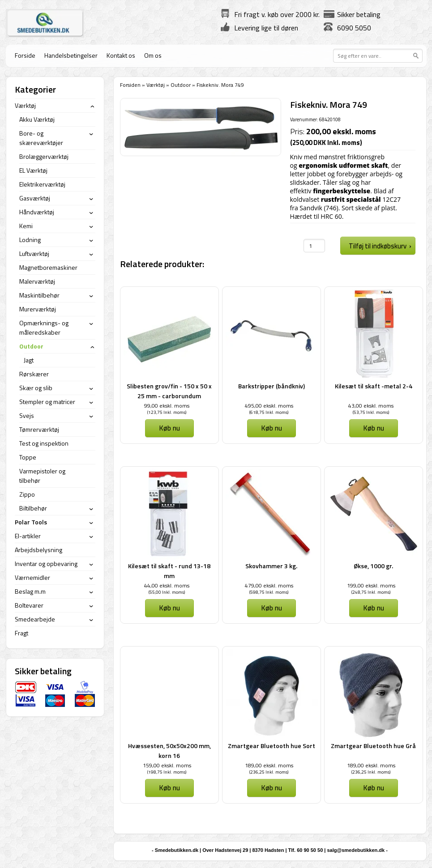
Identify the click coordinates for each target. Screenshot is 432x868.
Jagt (29, 360)
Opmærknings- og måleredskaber (44, 328)
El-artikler (28, 536)
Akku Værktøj (37, 119)
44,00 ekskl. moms (167, 585)
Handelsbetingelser (71, 55)
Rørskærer (34, 374)
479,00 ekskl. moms (269, 585)
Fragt (21, 633)
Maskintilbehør (39, 295)
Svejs (27, 415)
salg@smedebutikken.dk (356, 850)
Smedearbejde (35, 619)
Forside (25, 55)
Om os (153, 55)
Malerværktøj (37, 281)
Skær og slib (36, 388)
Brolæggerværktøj (44, 156)
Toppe (28, 457)
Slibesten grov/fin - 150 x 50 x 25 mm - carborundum (169, 391)
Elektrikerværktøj (42, 184)
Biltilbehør (33, 508)
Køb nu (169, 428)
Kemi (26, 226)
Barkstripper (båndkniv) (272, 386)
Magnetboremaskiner (48, 267)
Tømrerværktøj (39, 429)
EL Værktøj (33, 170)
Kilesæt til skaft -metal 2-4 (374, 386)
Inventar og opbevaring (46, 564)
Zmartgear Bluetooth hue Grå (373, 746)
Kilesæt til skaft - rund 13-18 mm (169, 571)
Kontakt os (121, 55)
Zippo (27, 494)
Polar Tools (31, 522)
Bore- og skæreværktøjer (41, 138)
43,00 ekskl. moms (371, 406)
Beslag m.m (30, 591)
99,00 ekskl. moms (167, 406)
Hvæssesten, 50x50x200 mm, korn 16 (169, 751)
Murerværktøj (38, 309)
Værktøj (156, 85)
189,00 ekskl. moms (269, 765)
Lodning (30, 240)
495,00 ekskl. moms (269, 406)
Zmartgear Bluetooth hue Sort (272, 746)
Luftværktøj (34, 253)
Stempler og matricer (47, 402)
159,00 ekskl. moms (167, 765)
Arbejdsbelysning (38, 550)
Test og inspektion (44, 443)
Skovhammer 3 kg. (271, 566)
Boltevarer (29, 605)
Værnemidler (32, 577)
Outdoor (181, 85)
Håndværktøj (37, 212)
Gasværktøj (35, 198)
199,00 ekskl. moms (371, 585)
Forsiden (130, 85)
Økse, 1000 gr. (373, 566)
